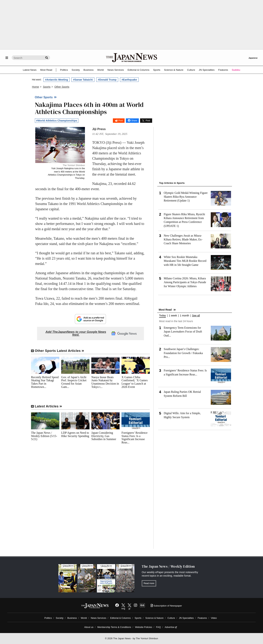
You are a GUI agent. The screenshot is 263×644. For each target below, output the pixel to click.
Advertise (171, 627)
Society (76, 70)
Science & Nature (174, 70)
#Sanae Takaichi (83, 80)
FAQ (159, 627)
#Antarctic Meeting (57, 80)
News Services (116, 70)
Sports (157, 70)
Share (134, 121)
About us (89, 627)
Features (223, 70)
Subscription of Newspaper (166, 606)
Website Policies (144, 627)
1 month (185, 316)
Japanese (253, 58)
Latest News (30, 70)
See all (196, 316)
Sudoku (236, 70)
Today (162, 316)
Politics (64, 70)
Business (88, 70)
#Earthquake (129, 80)
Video (214, 618)
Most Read (46, 70)
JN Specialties (207, 70)
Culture (191, 70)
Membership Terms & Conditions (114, 627)
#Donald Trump (107, 80)
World (101, 70)
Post (121, 121)
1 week (173, 316)
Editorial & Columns (139, 70)
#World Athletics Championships (57, 121)
